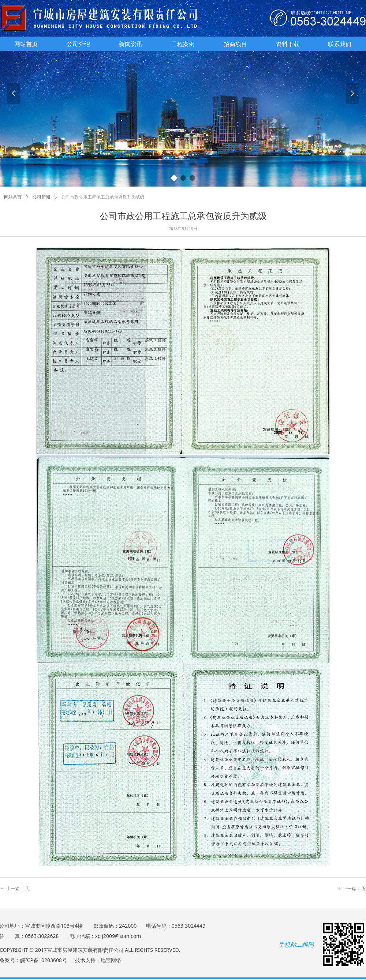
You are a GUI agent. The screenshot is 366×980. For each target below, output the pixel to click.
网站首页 (13, 197)
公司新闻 (41, 197)
